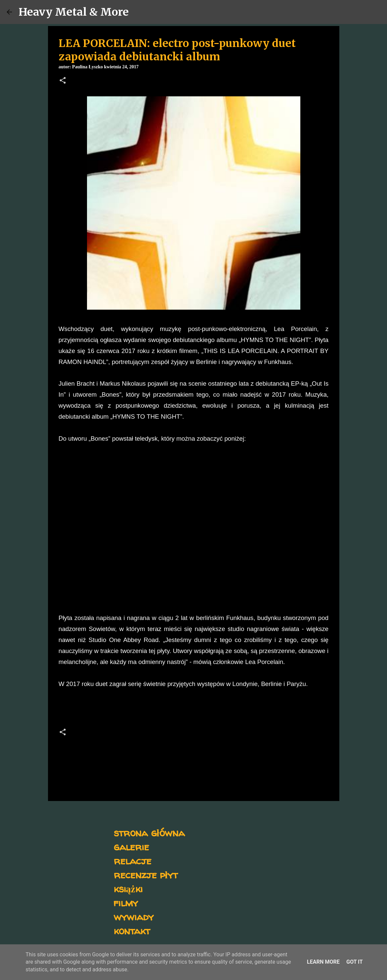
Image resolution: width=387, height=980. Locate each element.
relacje (132, 860)
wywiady (134, 916)
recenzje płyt (146, 874)
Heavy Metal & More (74, 12)
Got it (354, 962)
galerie (131, 846)
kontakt (132, 930)
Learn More (323, 962)
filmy (126, 902)
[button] (63, 81)
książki (128, 888)
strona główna (149, 832)
